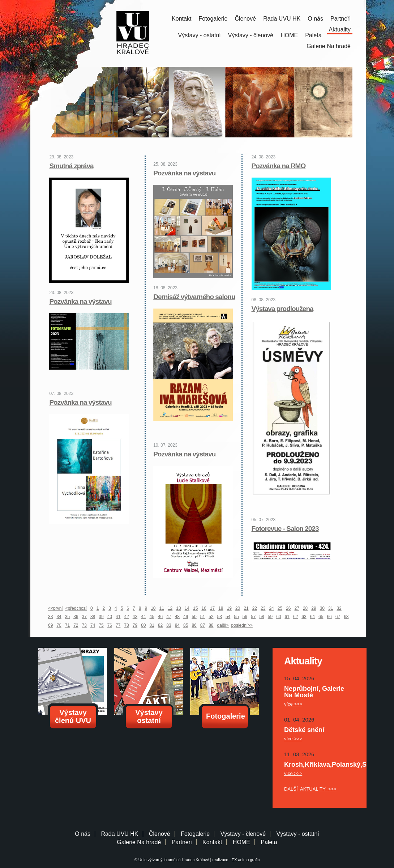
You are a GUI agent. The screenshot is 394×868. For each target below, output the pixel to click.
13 (178, 608)
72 (76, 625)
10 (153, 608)
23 (263, 608)
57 (253, 617)
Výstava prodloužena (282, 309)
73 (84, 625)
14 (187, 608)
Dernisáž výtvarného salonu (194, 297)
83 (169, 625)
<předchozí (76, 608)
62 (295, 617)
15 (195, 608)
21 (246, 608)
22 (255, 608)
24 (271, 608)
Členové (245, 19)
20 (238, 608)
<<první (55, 608)
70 (59, 625)
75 (101, 625)
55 (236, 617)
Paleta (313, 35)
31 (331, 608)
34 (59, 617)
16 (204, 608)
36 (76, 617)
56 (245, 617)
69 (50, 625)
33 (50, 617)
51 (203, 617)
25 (280, 608)
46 (160, 617)
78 (126, 625)
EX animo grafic (245, 860)
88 (211, 625)
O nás (315, 19)
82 (160, 625)
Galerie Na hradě (139, 842)
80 (143, 625)
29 (314, 608)
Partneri (182, 842)
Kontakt (181, 19)
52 (211, 617)
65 (321, 617)
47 (169, 617)
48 (177, 617)
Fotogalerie (213, 19)
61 (287, 617)
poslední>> (242, 625)
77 (118, 625)
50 (194, 617)
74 (93, 625)
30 (322, 608)
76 (110, 625)
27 (297, 608)
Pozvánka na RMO (279, 166)
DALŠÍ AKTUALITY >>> (310, 789)
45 (152, 617)
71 (67, 625)
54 (228, 617)
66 (329, 617)
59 (270, 617)
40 (110, 617)
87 (203, 625)
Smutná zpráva (71, 166)
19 (229, 608)
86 (194, 625)
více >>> (293, 704)
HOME (289, 35)
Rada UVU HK (282, 19)
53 (220, 617)
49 (186, 617)
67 (338, 617)
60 (279, 617)
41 (118, 617)
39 (101, 617)
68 (346, 617)
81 (152, 625)
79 (135, 625)
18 (221, 608)
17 (212, 608)
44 (143, 617)
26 (288, 608)
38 (93, 617)
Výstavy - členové (251, 35)
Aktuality (340, 29)
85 (186, 625)
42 (126, 617)
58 (262, 617)
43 (135, 617)
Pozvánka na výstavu (80, 301)
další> (223, 625)
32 (339, 608)
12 (170, 608)
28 (305, 608)
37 (84, 617)
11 (162, 608)
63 (304, 617)
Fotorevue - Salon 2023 (285, 529)
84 (177, 625)
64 (312, 617)
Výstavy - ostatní (200, 35)
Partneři (341, 19)
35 (67, 617)
